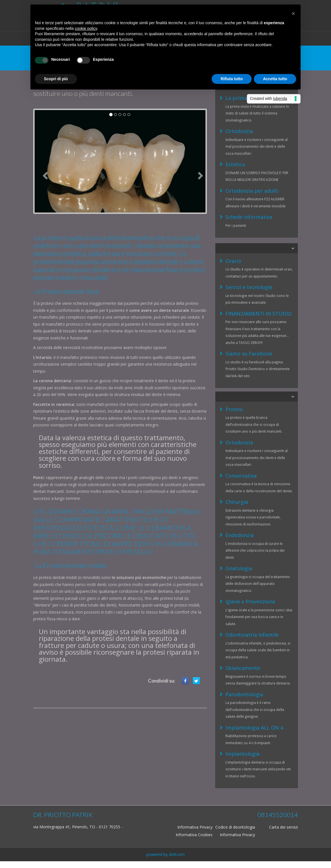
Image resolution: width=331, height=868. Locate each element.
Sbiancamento (243, 605)
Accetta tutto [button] (275, 79)
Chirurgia (237, 439)
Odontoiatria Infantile (252, 572)
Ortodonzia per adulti (252, 166)
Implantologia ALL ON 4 (254, 665)
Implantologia (242, 691)
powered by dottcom (165, 854)
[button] (293, 14)
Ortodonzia (239, 106)
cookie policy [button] (86, 28)
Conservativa (241, 413)
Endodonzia (240, 472)
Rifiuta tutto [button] (232, 79)
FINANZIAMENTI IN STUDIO (259, 290)
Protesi (234, 346)
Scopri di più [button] (56, 79)
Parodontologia (244, 631)
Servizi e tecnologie (249, 264)
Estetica (235, 139)
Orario (233, 238)
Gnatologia (239, 505)
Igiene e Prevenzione (250, 538)
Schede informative (249, 192)
